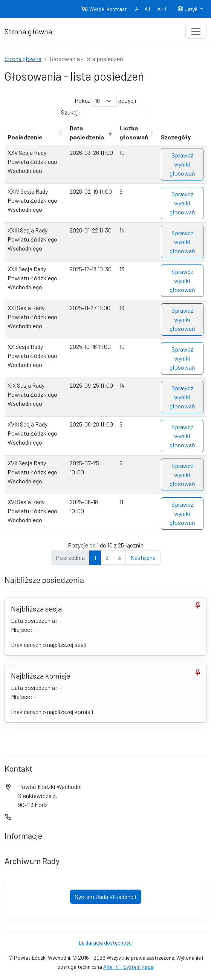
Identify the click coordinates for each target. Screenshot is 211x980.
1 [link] (95, 557)
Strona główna (23, 59)
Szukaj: (106, 112)
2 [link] (107, 557)
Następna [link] (143, 557)
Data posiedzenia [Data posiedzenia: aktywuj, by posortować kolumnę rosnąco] (87, 132)
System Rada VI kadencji (106, 897)
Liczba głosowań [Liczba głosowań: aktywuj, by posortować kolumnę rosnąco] (134, 132)
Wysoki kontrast (104, 9)
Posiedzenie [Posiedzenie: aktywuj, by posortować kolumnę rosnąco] (25, 137)
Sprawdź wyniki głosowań (182, 164)
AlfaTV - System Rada (128, 967)
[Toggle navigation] (196, 31)
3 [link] (119, 557)
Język (188, 9)
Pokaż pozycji (105, 101)
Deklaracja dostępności (106, 943)
